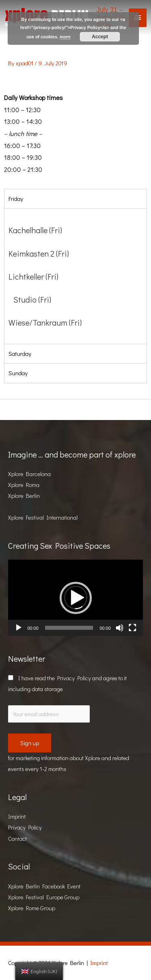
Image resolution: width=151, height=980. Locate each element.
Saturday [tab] (20, 354)
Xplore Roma (24, 485)
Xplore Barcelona (29, 474)
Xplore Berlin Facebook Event (44, 886)
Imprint (17, 816)
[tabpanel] (75, 276)
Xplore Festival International (43, 517)
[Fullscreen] (132, 628)
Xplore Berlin (24, 496)
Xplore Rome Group (32, 908)
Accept (100, 37)
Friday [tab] (16, 199)
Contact (18, 839)
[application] (75, 598)
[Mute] (120, 628)
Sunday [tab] (18, 373)
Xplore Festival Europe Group (44, 897)
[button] (76, 598)
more (65, 37)
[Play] (19, 628)
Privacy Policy (74, 678)
